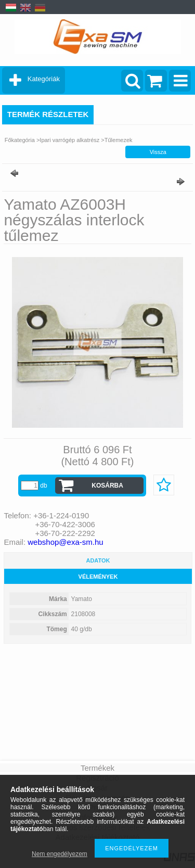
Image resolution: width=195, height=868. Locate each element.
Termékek (97, 768)
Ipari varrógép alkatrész (69, 140)
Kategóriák (44, 79)
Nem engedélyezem (60, 854)
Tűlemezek (119, 140)
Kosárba (107, 486)
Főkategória (20, 140)
